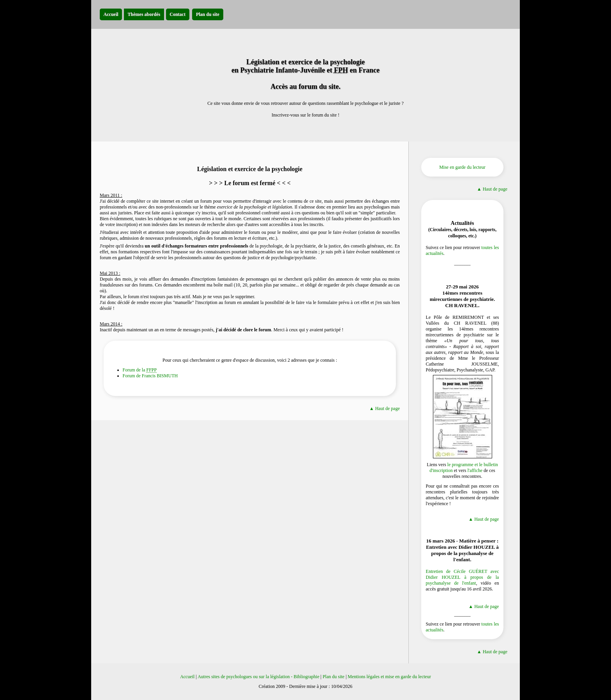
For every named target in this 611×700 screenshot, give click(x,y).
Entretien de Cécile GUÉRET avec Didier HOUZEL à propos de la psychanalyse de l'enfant (463, 577)
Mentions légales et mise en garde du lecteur (389, 677)
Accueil (187, 677)
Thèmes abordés (144, 14)
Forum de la (140, 370)
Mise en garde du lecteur (462, 167)
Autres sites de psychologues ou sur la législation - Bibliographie (258, 677)
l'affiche (475, 470)
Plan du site (334, 677)
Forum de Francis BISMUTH (150, 376)
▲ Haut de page (385, 408)
